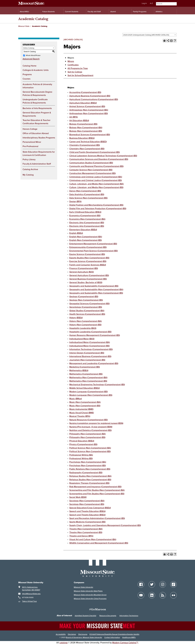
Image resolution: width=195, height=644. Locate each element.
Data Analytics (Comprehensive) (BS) (87, 194)
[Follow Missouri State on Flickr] (173, 595)
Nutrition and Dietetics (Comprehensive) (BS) (90, 430)
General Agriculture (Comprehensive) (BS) (89, 275)
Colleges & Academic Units (36, 70)
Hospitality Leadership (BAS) (83, 328)
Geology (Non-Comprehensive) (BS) (86, 300)
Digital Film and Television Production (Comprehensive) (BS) (98, 208)
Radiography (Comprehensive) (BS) (86, 472)
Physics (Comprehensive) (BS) (83, 444)
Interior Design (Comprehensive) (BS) (87, 353)
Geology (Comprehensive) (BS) (84, 296)
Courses (26, 79)
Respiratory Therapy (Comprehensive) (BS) (89, 483)
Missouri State (24, 26)
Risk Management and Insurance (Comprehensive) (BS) (95, 487)
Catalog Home (30, 66)
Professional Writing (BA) (81, 455)
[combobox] (149, 35)
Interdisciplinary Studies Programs (39, 138)
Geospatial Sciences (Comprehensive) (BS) (89, 303)
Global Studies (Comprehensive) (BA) (87, 310)
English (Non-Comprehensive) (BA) (86, 237)
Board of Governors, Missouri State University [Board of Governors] (84, 637)
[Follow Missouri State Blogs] (163, 595)
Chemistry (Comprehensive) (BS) (85, 145)
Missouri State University (83, 587)
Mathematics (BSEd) (79, 370)
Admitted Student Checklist (85, 616)
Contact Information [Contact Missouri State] (112, 637)
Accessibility (61, 634)
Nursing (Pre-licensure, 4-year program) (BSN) (91, 427)
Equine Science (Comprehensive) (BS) (87, 254)
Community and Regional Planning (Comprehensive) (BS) (96, 166)
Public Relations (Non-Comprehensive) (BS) (90, 469)
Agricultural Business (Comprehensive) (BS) (90, 96)
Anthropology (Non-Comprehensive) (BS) (89, 113)
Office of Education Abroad (36, 133)
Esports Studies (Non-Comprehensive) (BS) (89, 258)
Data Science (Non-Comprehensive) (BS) (88, 198)
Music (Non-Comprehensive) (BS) (85, 406)
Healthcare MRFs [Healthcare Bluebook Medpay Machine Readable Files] (129, 637)
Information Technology (129, 616)
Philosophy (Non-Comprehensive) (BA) (87, 434)
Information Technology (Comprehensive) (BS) (91, 349)
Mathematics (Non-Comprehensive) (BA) (88, 377)
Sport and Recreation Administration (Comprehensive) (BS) (97, 518)
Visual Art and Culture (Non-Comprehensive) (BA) (93, 539)
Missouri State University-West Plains (88, 591)
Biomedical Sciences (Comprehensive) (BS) (90, 134)
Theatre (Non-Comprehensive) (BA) (86, 529)
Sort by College (75, 72)
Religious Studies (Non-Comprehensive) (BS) (90, 479)
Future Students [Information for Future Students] (49, 12)
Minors (71, 61)
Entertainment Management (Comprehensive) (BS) (93, 244)
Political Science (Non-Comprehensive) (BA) (90, 448)
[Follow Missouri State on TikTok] (173, 584)
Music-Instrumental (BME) (81, 409)
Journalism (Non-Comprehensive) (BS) (87, 360)
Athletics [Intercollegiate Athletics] (159, 12)
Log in (144, 3)
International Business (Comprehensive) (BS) (90, 356)
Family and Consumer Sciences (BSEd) (88, 265)
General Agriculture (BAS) (82, 272)
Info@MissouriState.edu (31, 594)
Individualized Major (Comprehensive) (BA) (90, 342)
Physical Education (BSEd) (82, 441)
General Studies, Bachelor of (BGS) (86, 282)
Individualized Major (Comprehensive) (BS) (89, 346)
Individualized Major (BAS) (82, 339)
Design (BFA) (75, 201)
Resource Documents (108, 616)
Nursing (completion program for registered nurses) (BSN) (96, 423)
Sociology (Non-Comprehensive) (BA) (87, 501)
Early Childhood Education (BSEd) (85, 212)
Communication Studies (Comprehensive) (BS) (91, 163)
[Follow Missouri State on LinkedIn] (152, 595)
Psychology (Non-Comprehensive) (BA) (88, 462)
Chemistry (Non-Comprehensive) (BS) (87, 149)
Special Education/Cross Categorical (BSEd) (90, 508)
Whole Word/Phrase (33, 55)
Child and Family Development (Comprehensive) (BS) (95, 152)
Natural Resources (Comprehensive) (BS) (88, 420)
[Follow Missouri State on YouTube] (141, 595)
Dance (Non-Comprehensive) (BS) (85, 191)
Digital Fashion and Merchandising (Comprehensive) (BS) (96, 205)
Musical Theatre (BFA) (80, 416)
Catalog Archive (30, 169)
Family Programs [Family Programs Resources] (140, 12)
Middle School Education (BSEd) (84, 388)
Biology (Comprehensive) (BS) (83, 124)
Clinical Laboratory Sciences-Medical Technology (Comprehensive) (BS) (103, 156)
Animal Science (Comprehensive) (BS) (87, 106)
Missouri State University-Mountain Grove (90, 595)
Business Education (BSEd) (82, 138)
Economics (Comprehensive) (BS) (85, 215)
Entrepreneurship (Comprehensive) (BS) (88, 247)
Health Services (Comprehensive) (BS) (87, 314)
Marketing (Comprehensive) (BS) (85, 367)
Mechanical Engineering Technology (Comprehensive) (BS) (97, 384)
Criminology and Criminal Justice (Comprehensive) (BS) (96, 180)
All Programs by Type (78, 68)
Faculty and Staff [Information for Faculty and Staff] (94, 12)
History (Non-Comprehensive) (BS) (85, 325)
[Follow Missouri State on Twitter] (152, 584)
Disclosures (83, 634)
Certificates (73, 65)
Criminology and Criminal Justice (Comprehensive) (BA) (96, 177)
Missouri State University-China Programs (90, 599)
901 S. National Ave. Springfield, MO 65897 (31, 589)
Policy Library (29, 159)
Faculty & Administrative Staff (37, 164)
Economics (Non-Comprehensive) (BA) (87, 219)
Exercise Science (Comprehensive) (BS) (88, 261)
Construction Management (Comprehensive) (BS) (92, 173)
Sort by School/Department (80, 75)
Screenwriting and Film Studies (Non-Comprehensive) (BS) (97, 494)
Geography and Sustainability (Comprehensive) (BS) (94, 286)
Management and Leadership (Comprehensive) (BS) (94, 363)
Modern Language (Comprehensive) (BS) (88, 391)
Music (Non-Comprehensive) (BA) (85, 402)
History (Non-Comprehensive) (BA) (86, 321)
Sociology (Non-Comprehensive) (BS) (87, 504)
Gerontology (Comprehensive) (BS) (86, 307)
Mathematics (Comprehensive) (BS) (86, 374)
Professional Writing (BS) (81, 458)
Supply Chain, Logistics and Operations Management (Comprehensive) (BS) (105, 525)
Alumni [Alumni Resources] (113, 12)
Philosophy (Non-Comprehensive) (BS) (87, 437)
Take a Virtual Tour (29, 601)
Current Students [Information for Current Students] (72, 12)
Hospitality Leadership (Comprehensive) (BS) (90, 332)
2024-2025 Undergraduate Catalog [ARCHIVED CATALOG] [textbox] (146, 35)
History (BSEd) (76, 318)
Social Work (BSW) (78, 497)
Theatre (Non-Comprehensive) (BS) (86, 532)
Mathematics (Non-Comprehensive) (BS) (88, 381)
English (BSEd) (76, 233)
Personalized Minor (32, 142)
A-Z (151, 3)
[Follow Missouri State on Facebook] (141, 584)
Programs (27, 74)
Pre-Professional (30, 146)
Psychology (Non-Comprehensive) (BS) (88, 465)
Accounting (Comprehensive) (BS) (85, 92)
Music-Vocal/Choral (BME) (82, 413)
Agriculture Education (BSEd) (83, 103)
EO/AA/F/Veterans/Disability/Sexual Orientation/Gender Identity (114, 634)
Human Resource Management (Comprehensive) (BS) (95, 335)
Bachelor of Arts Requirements (37, 108)
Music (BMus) (76, 399)
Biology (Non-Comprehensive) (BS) (86, 131)
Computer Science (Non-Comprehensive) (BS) (91, 170)
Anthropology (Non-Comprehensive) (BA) (89, 110)
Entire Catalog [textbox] (29, 48)
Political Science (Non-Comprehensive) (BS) (90, 451)
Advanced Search (31, 59)
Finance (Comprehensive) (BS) (84, 268)
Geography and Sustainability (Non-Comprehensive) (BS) (96, 293)
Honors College (30, 129)
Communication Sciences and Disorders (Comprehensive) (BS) (99, 159)
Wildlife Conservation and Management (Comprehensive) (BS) (99, 543)
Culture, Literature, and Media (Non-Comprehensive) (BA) (96, 184)
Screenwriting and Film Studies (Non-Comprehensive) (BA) (97, 490)
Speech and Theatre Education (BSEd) (87, 511)
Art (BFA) (74, 117)
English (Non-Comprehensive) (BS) (86, 240)
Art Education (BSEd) (79, 120)
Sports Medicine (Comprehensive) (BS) (87, 522)
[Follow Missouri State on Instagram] (163, 584)
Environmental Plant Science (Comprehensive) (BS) (94, 251)
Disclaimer (72, 634)
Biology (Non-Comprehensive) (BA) (86, 127)
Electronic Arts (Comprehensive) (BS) (87, 222)
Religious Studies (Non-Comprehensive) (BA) (90, 476)
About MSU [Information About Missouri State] (24, 12)
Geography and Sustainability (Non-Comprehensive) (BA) (96, 289)
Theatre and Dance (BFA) (81, 536)
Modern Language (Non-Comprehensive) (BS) (91, 395)
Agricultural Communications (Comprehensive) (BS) (94, 99)
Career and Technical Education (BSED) (88, 142)
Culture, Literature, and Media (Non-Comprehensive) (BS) (96, 187)
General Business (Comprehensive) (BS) (88, 279)
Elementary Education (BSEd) (83, 230)
